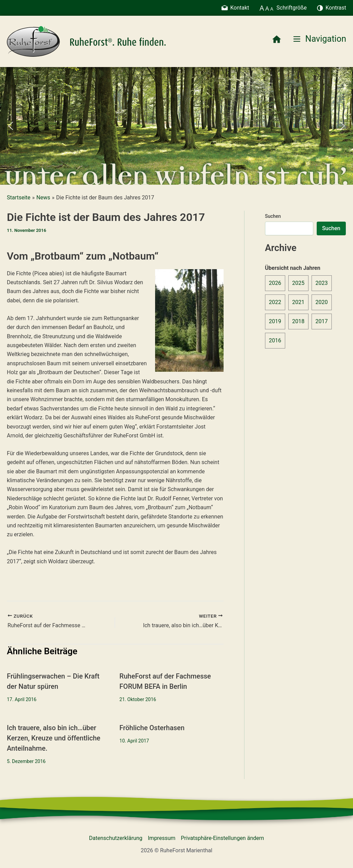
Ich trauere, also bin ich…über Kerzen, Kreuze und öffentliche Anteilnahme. (54, 738)
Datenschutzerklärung (116, 838)
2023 (322, 283)
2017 (322, 321)
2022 (275, 302)
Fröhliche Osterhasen (152, 728)
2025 (298, 283)
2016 (275, 340)
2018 (298, 321)
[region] (176, 126)
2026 (275, 283)
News (43, 198)
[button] (11, 126)
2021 (298, 302)
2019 (275, 321)
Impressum (162, 838)
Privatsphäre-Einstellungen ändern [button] (222, 838)
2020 (322, 302)
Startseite (19, 198)
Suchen (273, 216)
